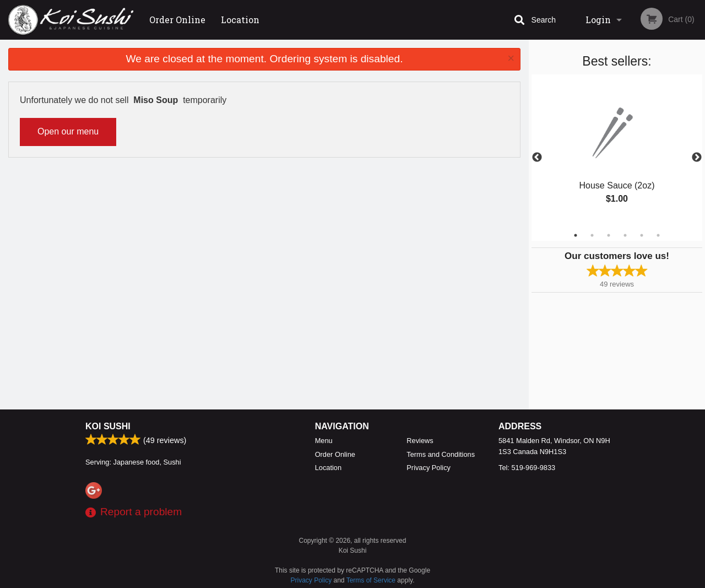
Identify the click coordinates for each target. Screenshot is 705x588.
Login (598, 20)
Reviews (420, 441)
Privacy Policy (429, 468)
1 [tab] (576, 235)
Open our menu (68, 131)
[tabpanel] (617, 151)
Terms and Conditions (441, 454)
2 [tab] (592, 235)
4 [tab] (625, 235)
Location (240, 20)
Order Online (177, 20)
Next (697, 158)
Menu (324, 441)
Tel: (527, 468)
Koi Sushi (108, 426)
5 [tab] (642, 235)
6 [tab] (658, 235)
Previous (537, 158)
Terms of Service (371, 580)
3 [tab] (609, 235)
